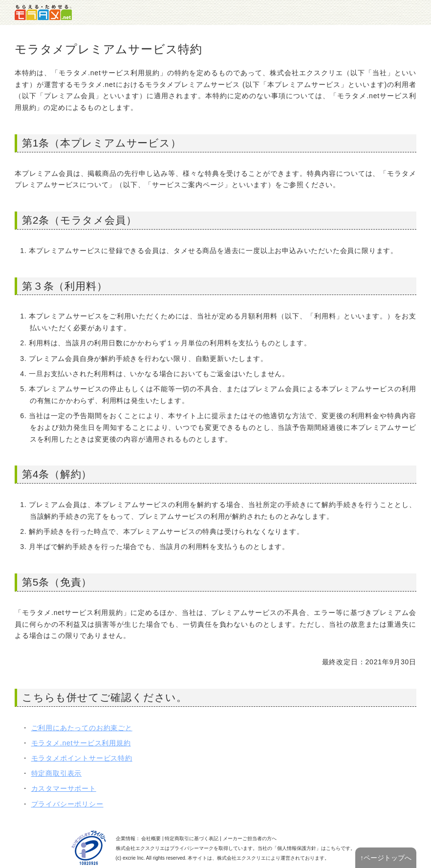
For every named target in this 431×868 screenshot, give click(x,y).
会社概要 (151, 838)
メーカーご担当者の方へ (250, 838)
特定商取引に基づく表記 (192, 838)
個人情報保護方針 (297, 848)
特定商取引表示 (57, 773)
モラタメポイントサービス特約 (82, 758)
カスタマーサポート (64, 788)
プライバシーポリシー (67, 804)
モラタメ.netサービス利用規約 (81, 743)
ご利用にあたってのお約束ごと (82, 728)
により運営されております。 (273, 858)
